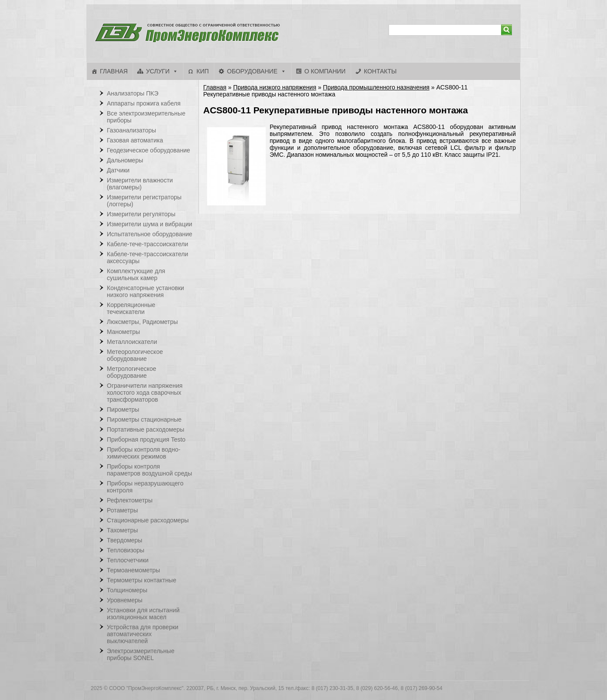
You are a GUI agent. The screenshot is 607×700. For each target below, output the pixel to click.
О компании (325, 71)
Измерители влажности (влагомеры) (140, 184)
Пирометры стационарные (144, 419)
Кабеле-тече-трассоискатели (147, 244)
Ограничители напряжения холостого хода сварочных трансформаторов (145, 393)
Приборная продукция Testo (146, 439)
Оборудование (252, 71)
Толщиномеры (127, 590)
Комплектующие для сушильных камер (136, 274)
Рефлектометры (130, 500)
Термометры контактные (142, 580)
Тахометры (122, 530)
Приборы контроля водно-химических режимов (144, 453)
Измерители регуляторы (141, 214)
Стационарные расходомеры (148, 520)
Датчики (118, 170)
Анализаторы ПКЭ (133, 93)
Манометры (123, 332)
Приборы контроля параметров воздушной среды (149, 470)
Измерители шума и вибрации (150, 224)
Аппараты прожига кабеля (144, 103)
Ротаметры (122, 510)
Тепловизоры (125, 550)
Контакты (380, 71)
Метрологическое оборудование (132, 372)
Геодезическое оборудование (148, 150)
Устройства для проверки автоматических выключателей (143, 634)
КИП (202, 71)
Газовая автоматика (135, 140)
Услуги (158, 71)
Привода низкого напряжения (275, 87)
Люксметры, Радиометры (142, 322)
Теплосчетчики (128, 560)
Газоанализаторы (132, 130)
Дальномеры (125, 160)
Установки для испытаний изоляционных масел (143, 614)
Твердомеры (125, 540)
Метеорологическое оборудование (135, 355)
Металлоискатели (132, 342)
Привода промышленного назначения (376, 87)
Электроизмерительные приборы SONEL (141, 654)
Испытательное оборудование (150, 234)
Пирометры (123, 409)
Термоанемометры (134, 570)
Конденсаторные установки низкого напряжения (145, 291)
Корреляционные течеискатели (131, 308)
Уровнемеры (125, 600)
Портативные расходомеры (145, 429)
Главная (114, 71)
